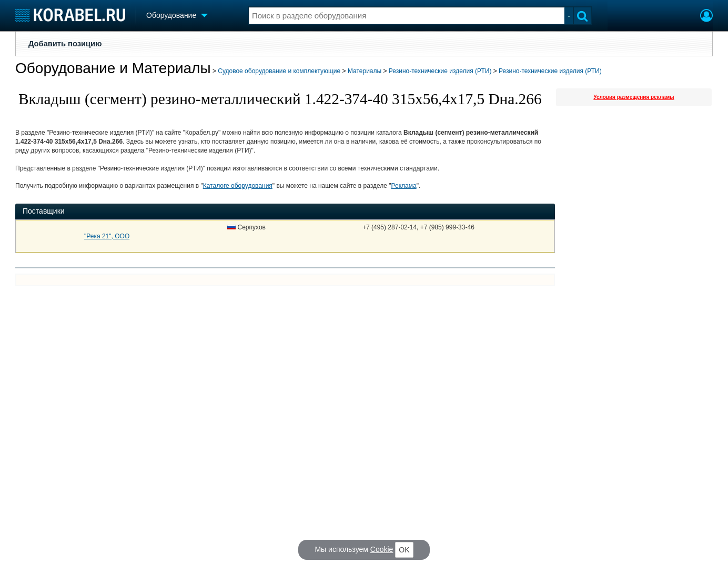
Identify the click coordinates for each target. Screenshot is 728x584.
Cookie (382, 549)
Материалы (365, 71)
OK (404, 550)
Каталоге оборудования (238, 186)
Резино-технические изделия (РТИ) (440, 71)
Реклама (404, 186)
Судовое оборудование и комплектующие (279, 71)
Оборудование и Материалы (113, 68)
